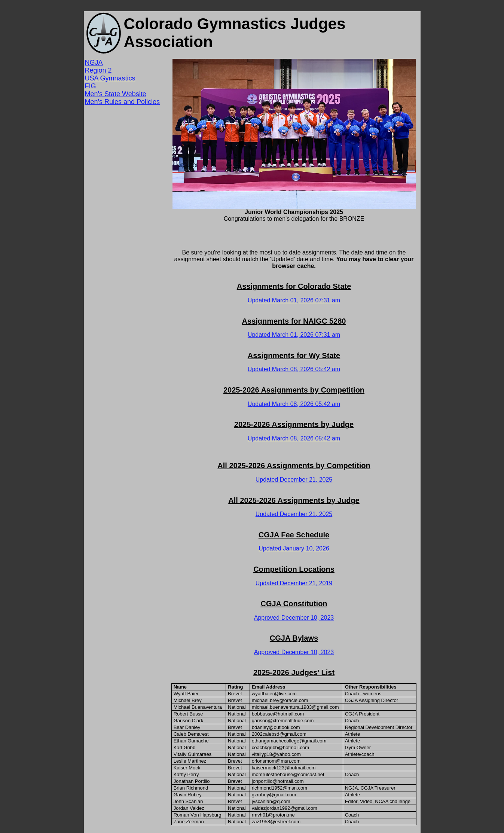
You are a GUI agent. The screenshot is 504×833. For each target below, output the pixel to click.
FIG (91, 86)
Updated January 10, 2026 (294, 548)
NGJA (94, 62)
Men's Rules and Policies (123, 102)
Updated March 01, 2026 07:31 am (294, 300)
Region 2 (98, 70)
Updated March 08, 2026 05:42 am (294, 369)
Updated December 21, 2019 (294, 583)
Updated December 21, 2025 (294, 480)
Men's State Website (116, 94)
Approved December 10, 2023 (294, 618)
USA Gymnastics (110, 78)
